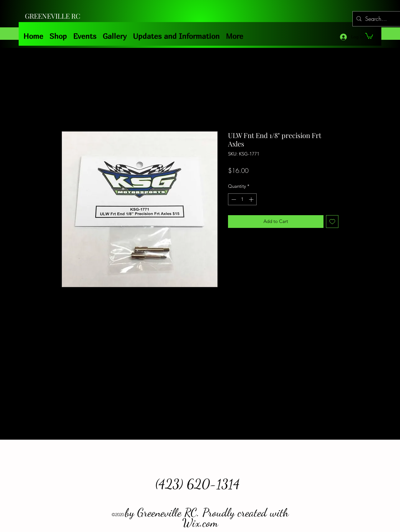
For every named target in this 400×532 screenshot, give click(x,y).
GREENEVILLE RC (53, 16)
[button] (369, 36)
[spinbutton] (242, 199)
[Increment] (252, 199)
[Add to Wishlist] (332, 222)
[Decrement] (233, 199)
